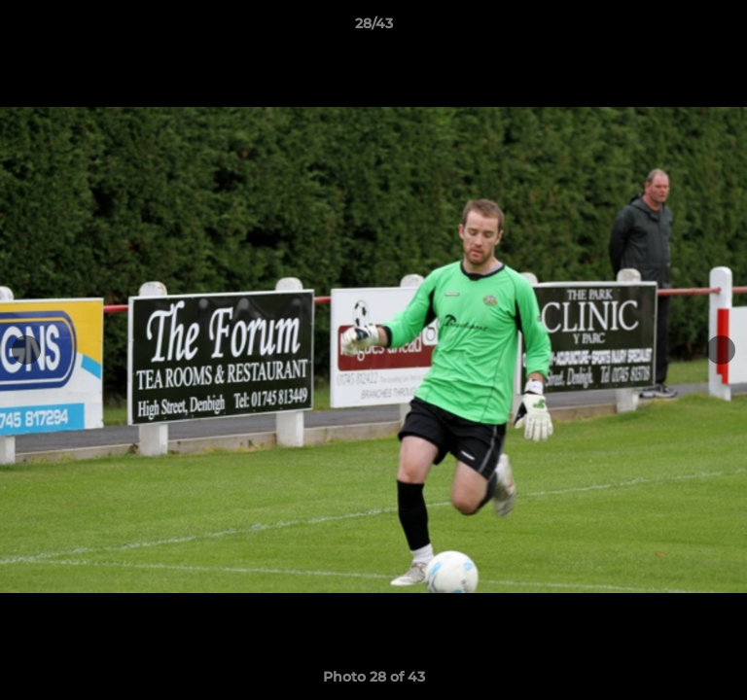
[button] (724, 28)
